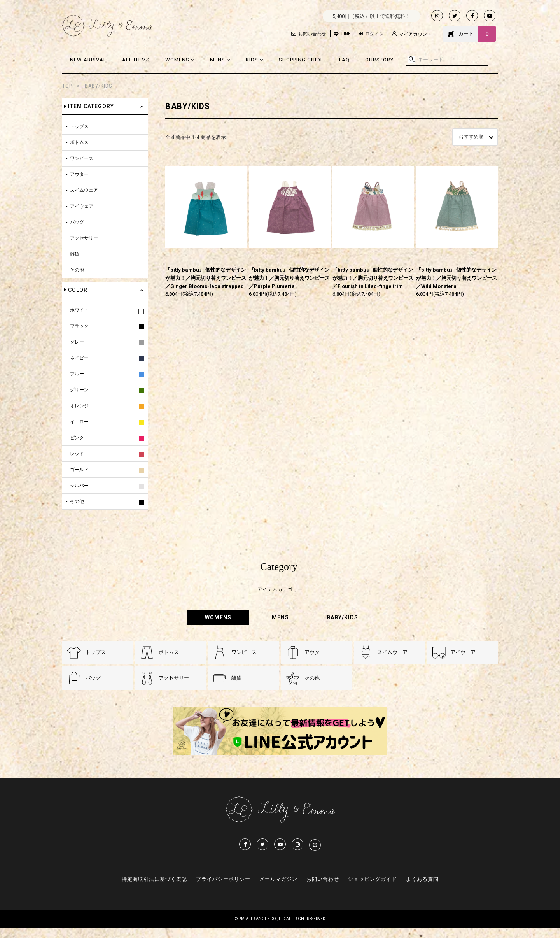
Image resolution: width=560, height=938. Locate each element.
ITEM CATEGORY (89, 106)
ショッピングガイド (373, 879)
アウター (79, 174)
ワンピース (82, 158)
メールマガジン (278, 879)
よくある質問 (422, 879)
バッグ (77, 222)
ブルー (77, 374)
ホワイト (79, 310)
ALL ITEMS (136, 60)
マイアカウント (412, 34)
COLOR (76, 290)
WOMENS (180, 60)
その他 (77, 270)
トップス (79, 126)
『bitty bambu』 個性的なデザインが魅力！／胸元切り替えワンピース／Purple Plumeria (289, 278)
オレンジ (79, 406)
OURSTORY (379, 60)
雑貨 (75, 254)
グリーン (79, 390)
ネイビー (79, 358)
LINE (346, 34)
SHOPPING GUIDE (301, 60)
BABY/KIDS (98, 86)
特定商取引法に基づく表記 (154, 879)
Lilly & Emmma (107, 26)
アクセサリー (84, 238)
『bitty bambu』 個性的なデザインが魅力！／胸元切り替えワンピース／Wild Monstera (457, 278)
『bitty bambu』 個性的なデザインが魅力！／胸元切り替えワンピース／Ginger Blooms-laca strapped (206, 278)
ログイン (371, 34)
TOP (67, 86)
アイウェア (82, 206)
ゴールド (79, 470)
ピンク (77, 438)
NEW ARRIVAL (88, 60)
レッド (77, 454)
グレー (77, 342)
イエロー (79, 422)
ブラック (79, 326)
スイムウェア (84, 190)
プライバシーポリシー (223, 879)
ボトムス (79, 142)
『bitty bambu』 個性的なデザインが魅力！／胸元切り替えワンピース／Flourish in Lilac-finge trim (373, 278)
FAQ (344, 60)
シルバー (79, 486)
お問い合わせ (309, 34)
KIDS (255, 60)
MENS (220, 60)
